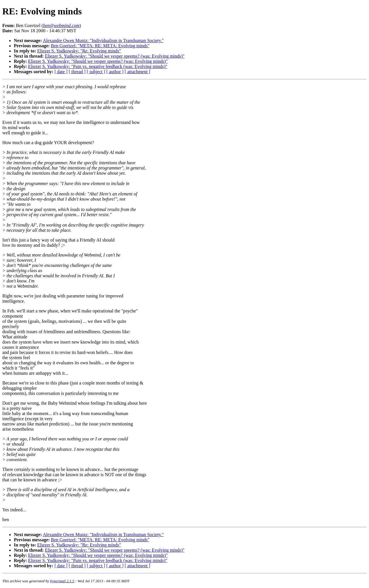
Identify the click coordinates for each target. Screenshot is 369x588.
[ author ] (115, 72)
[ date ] (61, 72)
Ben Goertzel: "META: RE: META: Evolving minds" (100, 46)
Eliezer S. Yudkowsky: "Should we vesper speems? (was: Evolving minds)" (115, 56)
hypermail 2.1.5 (62, 581)
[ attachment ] (137, 72)
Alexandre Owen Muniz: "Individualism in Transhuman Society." (103, 40)
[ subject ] (96, 72)
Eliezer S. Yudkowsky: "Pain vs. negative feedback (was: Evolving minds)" (98, 66)
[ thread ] (77, 72)
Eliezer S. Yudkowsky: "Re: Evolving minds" (79, 51)
